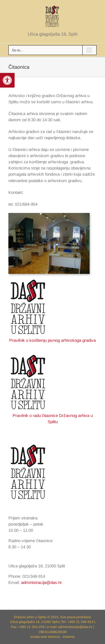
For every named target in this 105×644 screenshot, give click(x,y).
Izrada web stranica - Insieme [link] (53, 637)
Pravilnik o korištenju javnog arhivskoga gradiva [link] (53, 340)
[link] (7, 80)
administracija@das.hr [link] (41, 582)
